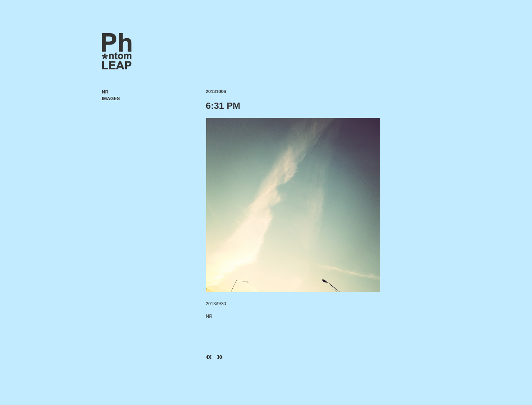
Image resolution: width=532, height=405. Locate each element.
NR (105, 92)
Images (111, 98)
